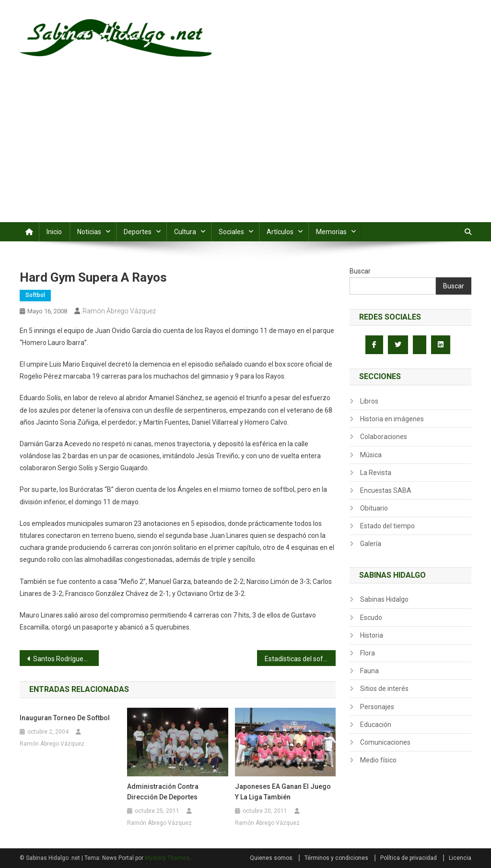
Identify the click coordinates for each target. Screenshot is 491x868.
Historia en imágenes (392, 419)
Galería (371, 544)
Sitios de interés (384, 689)
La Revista (376, 473)
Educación (376, 725)
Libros (369, 401)
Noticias (89, 232)
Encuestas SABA (386, 490)
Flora (368, 653)
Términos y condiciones (336, 858)
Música (371, 455)
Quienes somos (271, 858)
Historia (372, 635)
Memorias (331, 232)
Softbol (35, 295)
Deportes (138, 232)
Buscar (360, 271)
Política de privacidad (409, 858)
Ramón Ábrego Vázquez (119, 311)
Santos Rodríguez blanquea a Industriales (66, 659)
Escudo (371, 618)
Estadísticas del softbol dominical (300, 659)
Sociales (231, 232)
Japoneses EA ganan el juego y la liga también (283, 792)
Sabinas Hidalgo (384, 599)
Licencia (460, 858)
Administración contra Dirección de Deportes (163, 792)
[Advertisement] (245, 150)
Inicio (54, 232)
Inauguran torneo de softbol (65, 718)
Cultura (185, 232)
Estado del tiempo (387, 526)
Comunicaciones (385, 742)
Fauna (369, 671)
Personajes (377, 707)
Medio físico (378, 760)
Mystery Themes (167, 858)
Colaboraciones (384, 437)
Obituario (374, 508)
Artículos (280, 232)
